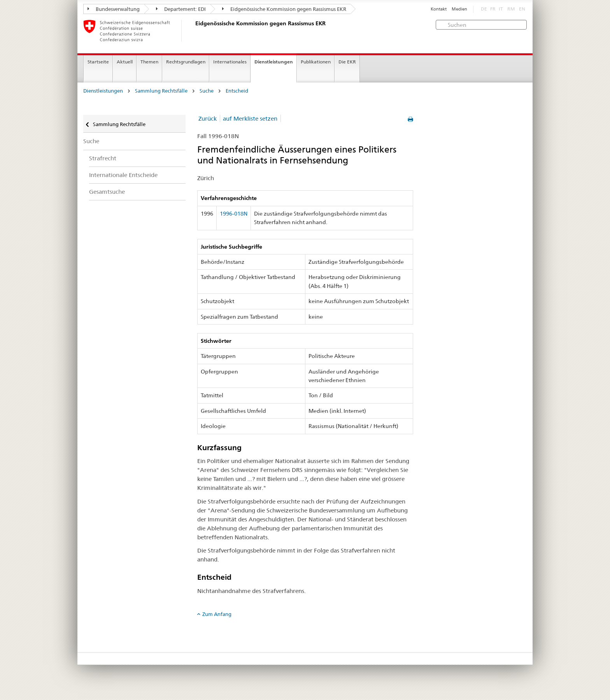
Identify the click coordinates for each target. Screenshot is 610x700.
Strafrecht (103, 158)
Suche (207, 91)
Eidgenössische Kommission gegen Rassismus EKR (284, 9)
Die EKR (347, 62)
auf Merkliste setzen (250, 118)
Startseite (98, 62)
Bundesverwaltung (114, 9)
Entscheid (237, 91)
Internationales (230, 62)
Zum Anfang (217, 614)
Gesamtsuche (107, 192)
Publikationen (316, 62)
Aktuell (125, 62)
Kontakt (439, 9)
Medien (459, 9)
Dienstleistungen (274, 62)
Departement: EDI (181, 9)
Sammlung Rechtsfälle (161, 91)
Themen (149, 62)
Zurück (208, 118)
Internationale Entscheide (123, 175)
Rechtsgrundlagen (186, 62)
